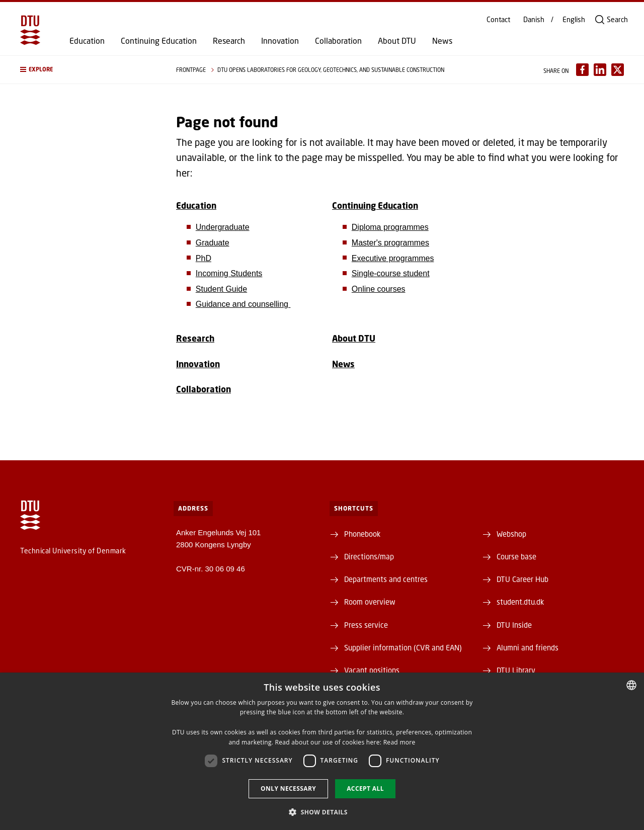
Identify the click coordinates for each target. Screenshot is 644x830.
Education (87, 41)
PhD (204, 258)
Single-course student (391, 273)
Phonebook (362, 534)
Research (229, 41)
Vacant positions (372, 670)
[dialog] (322, 751)
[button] (88, 70)
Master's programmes (390, 243)
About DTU (397, 41)
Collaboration (338, 41)
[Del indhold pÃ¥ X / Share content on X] (618, 70)
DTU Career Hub (522, 579)
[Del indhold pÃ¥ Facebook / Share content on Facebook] (582, 70)
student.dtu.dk (520, 602)
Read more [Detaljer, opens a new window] (399, 742)
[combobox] (631, 685)
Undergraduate (223, 227)
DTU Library (516, 670)
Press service (366, 625)
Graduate (213, 243)
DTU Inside (514, 625)
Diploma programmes (390, 227)
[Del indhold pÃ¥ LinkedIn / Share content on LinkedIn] (600, 70)
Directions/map (369, 556)
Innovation (280, 41)
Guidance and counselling (243, 304)
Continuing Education (159, 41)
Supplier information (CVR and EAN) (403, 647)
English (574, 20)
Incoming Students (229, 273)
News (442, 41)
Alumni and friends (528, 647)
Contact (498, 20)
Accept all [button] (365, 788)
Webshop (511, 534)
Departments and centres (386, 579)
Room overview (370, 602)
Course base (516, 556)
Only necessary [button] (288, 788)
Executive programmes (393, 258)
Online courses (379, 289)
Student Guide (221, 289)
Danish (534, 20)
